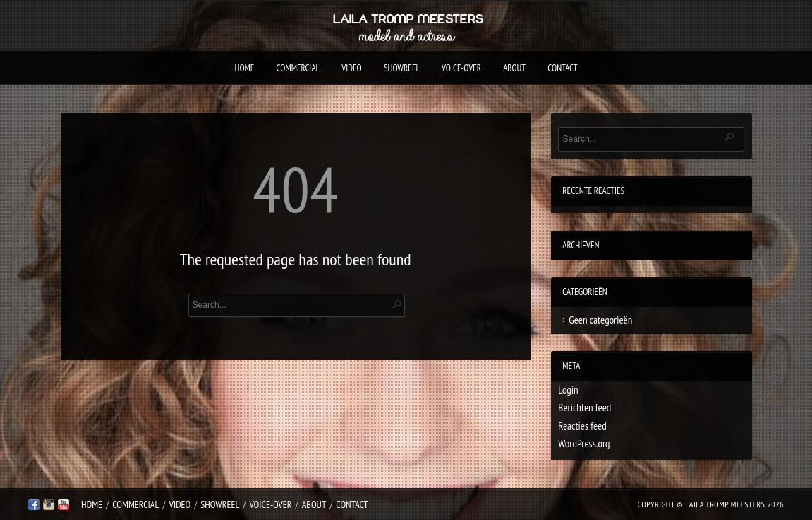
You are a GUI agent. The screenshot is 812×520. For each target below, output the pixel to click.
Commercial (298, 68)
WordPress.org (584, 443)
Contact (562, 68)
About (514, 68)
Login (568, 390)
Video (352, 68)
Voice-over (461, 68)
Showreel (402, 68)
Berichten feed (584, 407)
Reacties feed (582, 426)
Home (244, 68)
